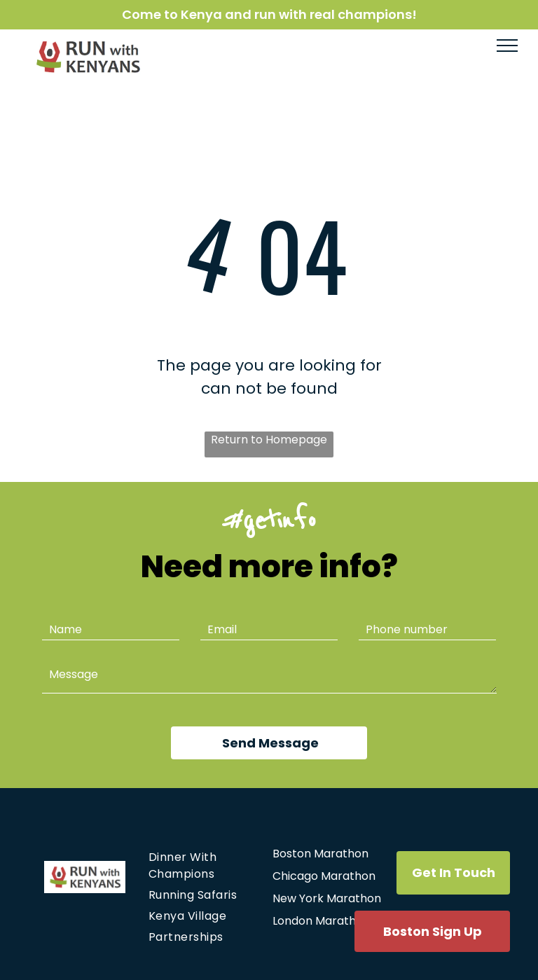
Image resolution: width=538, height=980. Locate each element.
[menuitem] (202, 866)
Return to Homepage (269, 440)
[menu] (507, 46)
